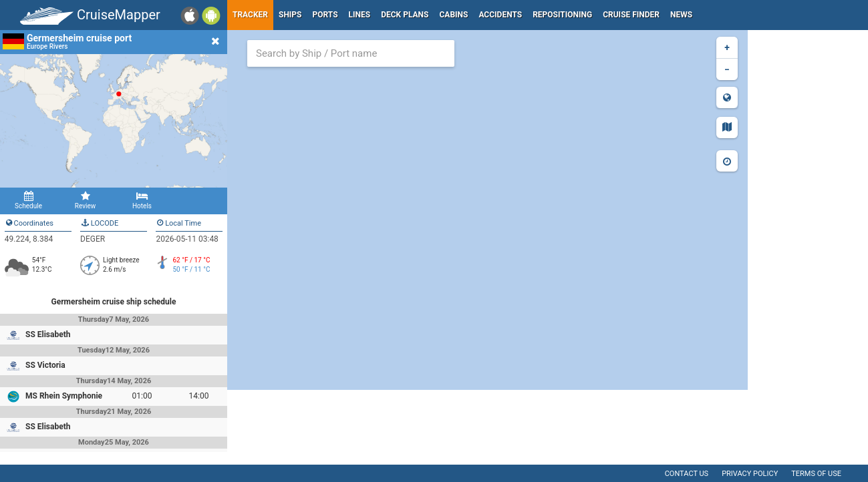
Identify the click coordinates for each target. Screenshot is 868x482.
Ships (290, 15)
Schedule (28, 200)
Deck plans (405, 15)
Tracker (250, 15)
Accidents (500, 15)
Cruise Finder (631, 15)
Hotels (142, 200)
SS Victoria (45, 365)
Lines (360, 15)
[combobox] (351, 53)
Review (85, 200)
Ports (325, 15)
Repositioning (562, 15)
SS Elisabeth (48, 334)
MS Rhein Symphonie (64, 396)
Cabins (453, 15)
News (681, 15)
